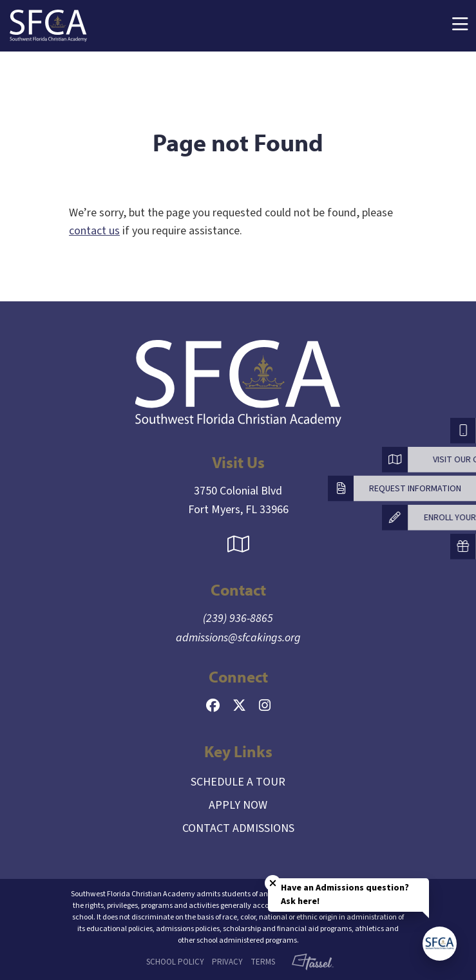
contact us (94, 231)
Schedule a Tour (238, 782)
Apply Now (238, 805)
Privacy (227, 962)
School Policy (175, 962)
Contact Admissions (238, 828)
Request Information (415, 488)
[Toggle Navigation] (460, 26)
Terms (263, 962)
